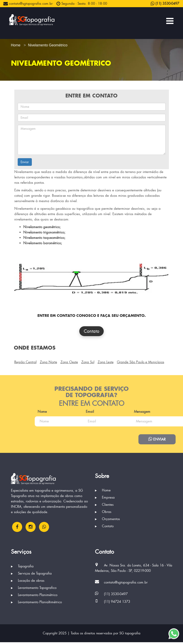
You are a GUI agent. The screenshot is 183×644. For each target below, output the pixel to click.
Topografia (22, 568)
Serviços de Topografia (31, 575)
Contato (91, 331)
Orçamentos (107, 521)
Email (104, 412)
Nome (22, 412)
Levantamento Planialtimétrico (36, 604)
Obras (103, 514)
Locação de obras (28, 582)
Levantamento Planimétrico (34, 597)
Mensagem (25, 431)
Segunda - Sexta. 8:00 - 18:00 (82, 4)
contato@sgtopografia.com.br (28, 4)
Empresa (105, 499)
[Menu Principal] (170, 21)
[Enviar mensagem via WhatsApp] (174, 634)
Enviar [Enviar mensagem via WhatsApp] (157, 440)
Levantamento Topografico (34, 590)
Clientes (104, 507)
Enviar (25, 162)
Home (103, 492)
